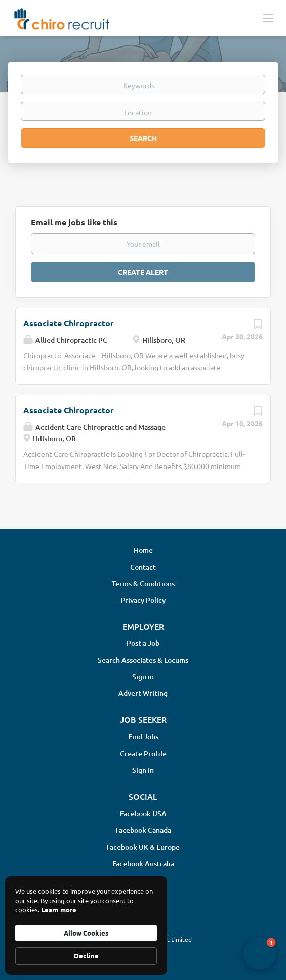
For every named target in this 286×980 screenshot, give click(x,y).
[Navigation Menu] (268, 18)
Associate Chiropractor (69, 323)
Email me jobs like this (74, 222)
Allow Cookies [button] (86, 933)
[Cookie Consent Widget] (86, 926)
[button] (260, 954)
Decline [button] (86, 955)
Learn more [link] (59, 909)
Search (143, 138)
